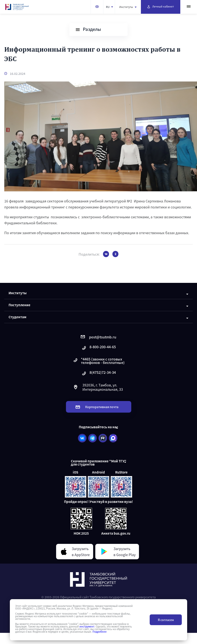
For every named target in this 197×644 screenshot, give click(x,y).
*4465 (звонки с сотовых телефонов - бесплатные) (99, 361)
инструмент (87, 626)
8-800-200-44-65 (98, 348)
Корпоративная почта (97, 407)
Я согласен (166, 620)
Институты (128, 7)
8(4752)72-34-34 (98, 373)
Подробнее (100, 632)
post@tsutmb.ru (98, 337)
